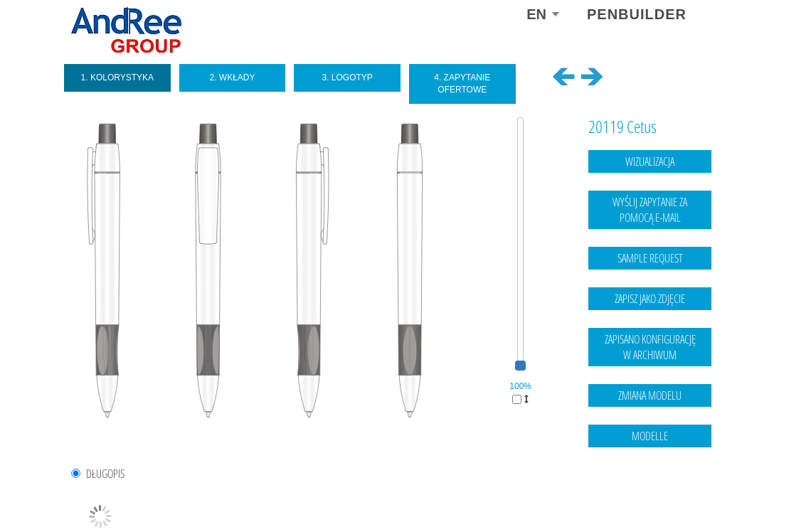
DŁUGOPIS (105, 474)
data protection (712, 493)
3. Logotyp (347, 78)
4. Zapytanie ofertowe (462, 84)
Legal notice (653, 493)
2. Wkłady (232, 78)
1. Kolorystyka (118, 78)
